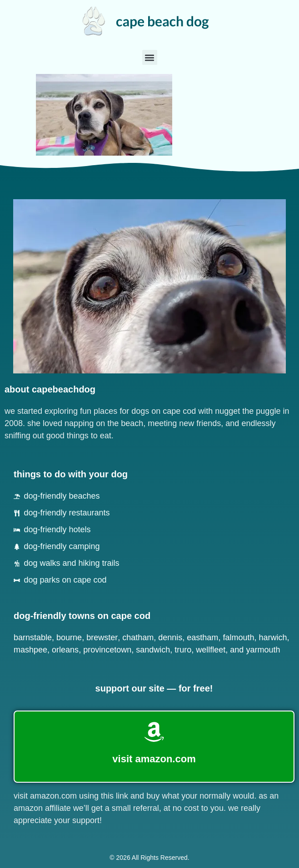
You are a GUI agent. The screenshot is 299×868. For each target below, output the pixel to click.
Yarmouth (263, 650)
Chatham (138, 638)
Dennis (170, 638)
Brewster (102, 638)
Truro (183, 650)
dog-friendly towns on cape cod (82, 616)
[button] (150, 57)
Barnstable (33, 638)
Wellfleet (211, 650)
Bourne (69, 638)
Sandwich (153, 650)
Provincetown (107, 650)
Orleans (65, 650)
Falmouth (238, 638)
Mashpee (30, 650)
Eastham (202, 638)
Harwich (273, 638)
